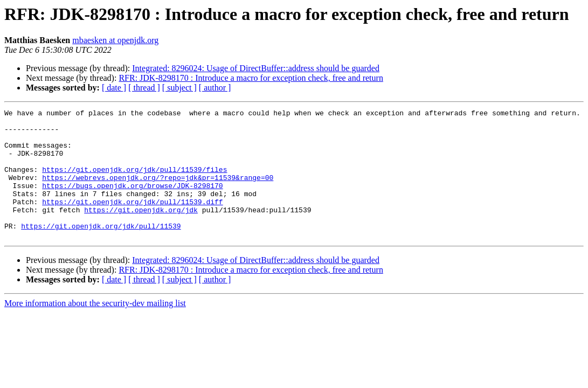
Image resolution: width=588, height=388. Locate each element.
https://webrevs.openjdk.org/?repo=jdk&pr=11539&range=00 (158, 192)
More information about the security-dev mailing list (95, 329)
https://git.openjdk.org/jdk (141, 231)
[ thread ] (144, 88)
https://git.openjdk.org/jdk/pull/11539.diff (132, 221)
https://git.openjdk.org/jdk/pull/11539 (101, 250)
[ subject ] (179, 88)
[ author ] (215, 88)
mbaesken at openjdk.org (115, 40)
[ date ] (114, 88)
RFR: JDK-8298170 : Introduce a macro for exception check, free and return (251, 78)
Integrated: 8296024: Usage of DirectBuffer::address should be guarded (256, 68)
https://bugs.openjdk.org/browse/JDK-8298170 (132, 202)
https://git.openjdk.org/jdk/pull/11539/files (134, 182)
